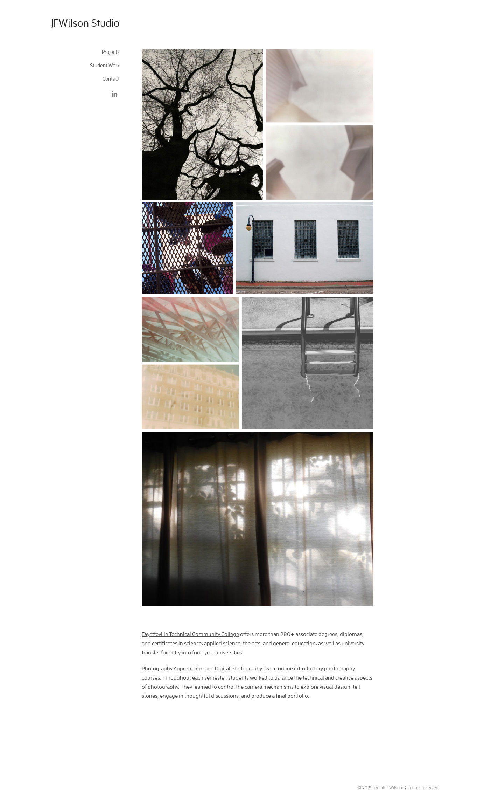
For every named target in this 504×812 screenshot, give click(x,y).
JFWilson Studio (85, 23)
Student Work (105, 65)
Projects (111, 52)
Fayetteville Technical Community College (190, 634)
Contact (111, 79)
